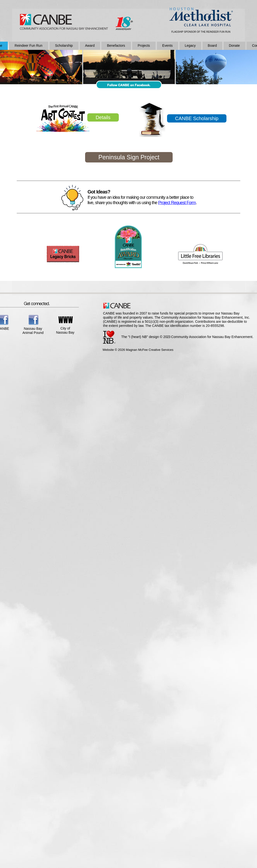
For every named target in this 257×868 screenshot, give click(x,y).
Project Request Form (177, 203)
